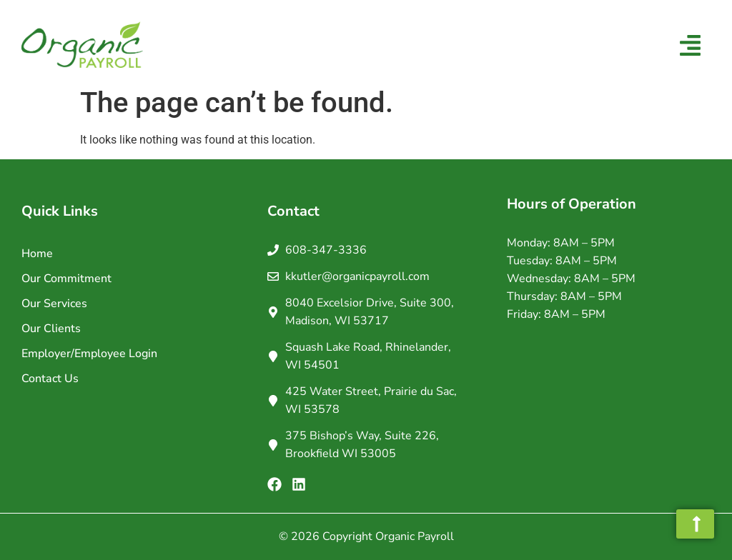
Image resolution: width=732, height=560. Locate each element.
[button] (691, 47)
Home (37, 254)
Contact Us (50, 379)
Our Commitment (66, 279)
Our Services (54, 304)
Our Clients (51, 329)
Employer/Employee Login (89, 354)
